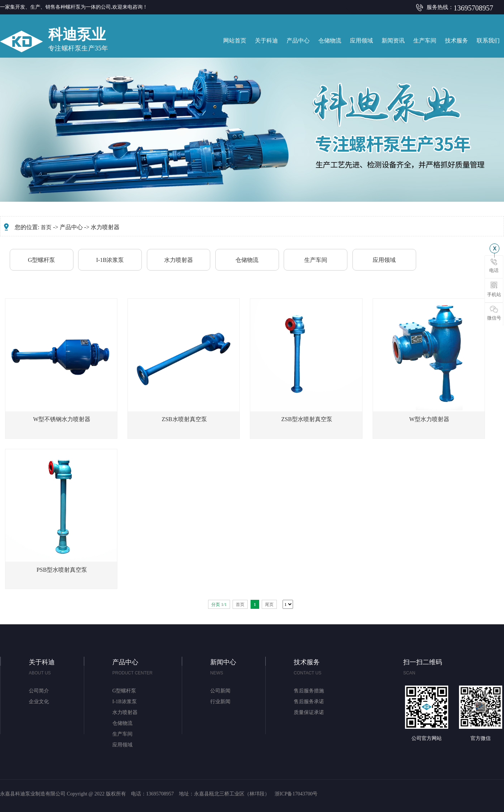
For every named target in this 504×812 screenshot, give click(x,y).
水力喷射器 (179, 260)
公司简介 (39, 691)
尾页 (269, 604)
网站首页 (235, 41)
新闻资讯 (393, 41)
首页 (46, 227)
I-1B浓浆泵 (110, 260)
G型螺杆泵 (41, 260)
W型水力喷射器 (429, 419)
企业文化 (39, 702)
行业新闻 (220, 702)
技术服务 (456, 41)
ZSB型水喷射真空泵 (307, 419)
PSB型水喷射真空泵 (62, 570)
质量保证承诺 (309, 712)
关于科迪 (266, 41)
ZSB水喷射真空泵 (184, 419)
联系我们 (488, 41)
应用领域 (361, 41)
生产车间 (425, 41)
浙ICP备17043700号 (296, 794)
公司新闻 (220, 691)
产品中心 (298, 41)
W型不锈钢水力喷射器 (62, 419)
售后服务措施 (309, 691)
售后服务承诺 (309, 702)
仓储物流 (330, 41)
